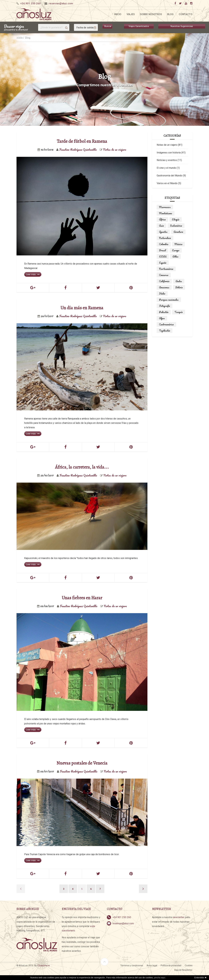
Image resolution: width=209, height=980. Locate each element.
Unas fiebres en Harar (82, 598)
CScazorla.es (43, 965)
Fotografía (165, 306)
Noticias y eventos (167, 160)
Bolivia (179, 287)
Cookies (189, 965)
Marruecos (165, 207)
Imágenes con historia (169, 153)
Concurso (164, 275)
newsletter (179, 917)
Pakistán (164, 312)
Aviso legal (152, 965)
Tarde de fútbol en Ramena (82, 141)
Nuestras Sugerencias (182, 26)
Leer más (33, 274)
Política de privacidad (171, 965)
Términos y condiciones (132, 965)
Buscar (108, 26)
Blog (170, 14)
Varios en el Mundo (167, 183)
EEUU (163, 256)
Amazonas (164, 287)
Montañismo (166, 213)
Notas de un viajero (167, 145)
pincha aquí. (160, 978)
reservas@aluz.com (61, 3)
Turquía (179, 312)
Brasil (162, 250)
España (163, 263)
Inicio (118, 14)
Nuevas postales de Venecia (82, 763)
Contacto (186, 14)
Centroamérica (166, 324)
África (162, 219)
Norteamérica (166, 269)
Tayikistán (165, 331)
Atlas (175, 256)
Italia (162, 294)
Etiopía (176, 219)
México (178, 244)
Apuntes (163, 232)
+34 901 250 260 (30, 3)
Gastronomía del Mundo (169, 176)
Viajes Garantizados (139, 26)
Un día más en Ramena (82, 308)
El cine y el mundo (166, 168)
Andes (179, 281)
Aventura (178, 232)
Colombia (164, 244)
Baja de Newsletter (183, 970)
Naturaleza (165, 238)
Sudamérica (176, 226)
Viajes (131, 14)
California (164, 281)
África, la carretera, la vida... (82, 467)
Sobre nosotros (151, 14)
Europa (176, 250)
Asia (161, 226)
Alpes (162, 318)
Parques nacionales (169, 300)
